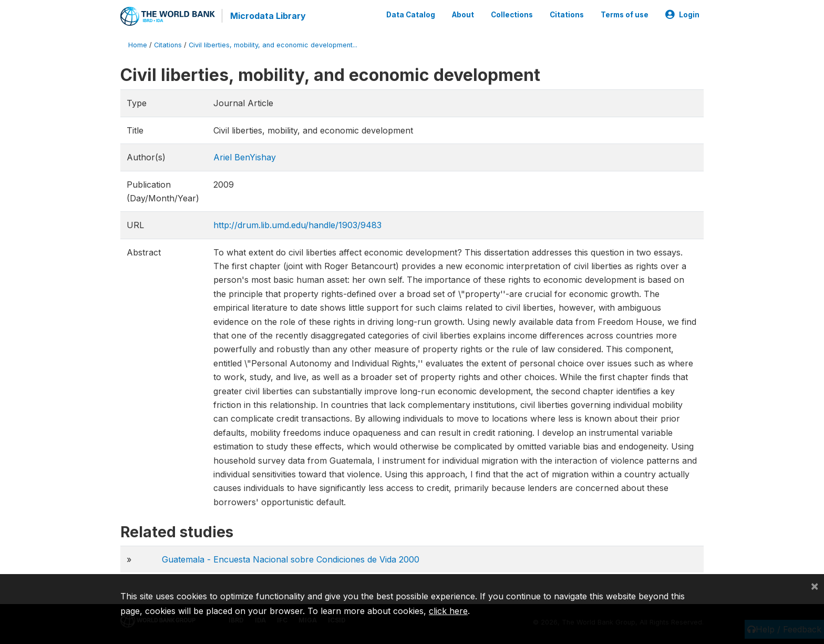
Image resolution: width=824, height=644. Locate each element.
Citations (567, 15)
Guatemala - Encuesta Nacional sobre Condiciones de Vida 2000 (291, 559)
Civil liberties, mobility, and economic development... (273, 44)
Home (138, 44)
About (463, 15)
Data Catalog (411, 15)
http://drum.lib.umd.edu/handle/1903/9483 (297, 224)
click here (448, 611)
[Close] (815, 586)
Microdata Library (267, 16)
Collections (512, 15)
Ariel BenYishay (245, 157)
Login (682, 15)
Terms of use (625, 15)
